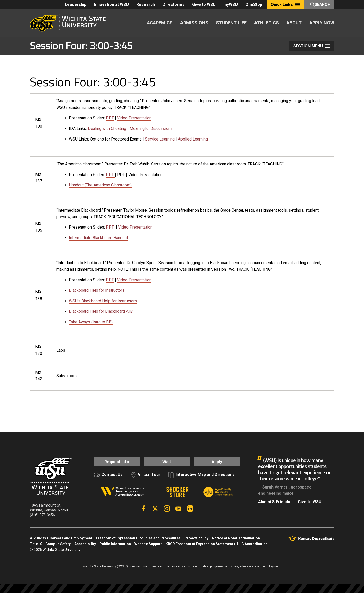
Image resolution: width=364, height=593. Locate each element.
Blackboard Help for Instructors (97, 290)
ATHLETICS (267, 23)
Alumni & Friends (274, 502)
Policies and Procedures (160, 537)
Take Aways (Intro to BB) (91, 322)
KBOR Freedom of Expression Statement (199, 543)
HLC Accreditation (252, 543)
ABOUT (294, 23)
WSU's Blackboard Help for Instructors (103, 301)
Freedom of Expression (115, 537)
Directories (174, 4)
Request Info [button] (113, 462)
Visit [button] (167, 462)
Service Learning (160, 139)
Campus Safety (58, 543)
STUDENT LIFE (231, 23)
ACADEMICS (160, 23)
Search (320, 4)
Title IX (36, 543)
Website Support (148, 543)
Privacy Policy (196, 537)
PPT (110, 118)
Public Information (115, 543)
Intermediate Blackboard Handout (98, 238)
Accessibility (85, 543)
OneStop (254, 4)
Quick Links (285, 4)
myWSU (231, 4)
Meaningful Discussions (151, 128)
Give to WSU (204, 4)
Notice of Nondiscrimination (236, 537)
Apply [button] (220, 462)
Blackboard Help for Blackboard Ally (101, 311)
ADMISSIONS (194, 23)
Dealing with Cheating (107, 128)
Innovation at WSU (111, 4)
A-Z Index (38, 537)
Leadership (76, 4)
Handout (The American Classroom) (100, 185)
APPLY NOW (322, 23)
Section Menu (312, 47)
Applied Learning (193, 139)
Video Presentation (134, 118)
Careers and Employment (71, 537)
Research (146, 4)
